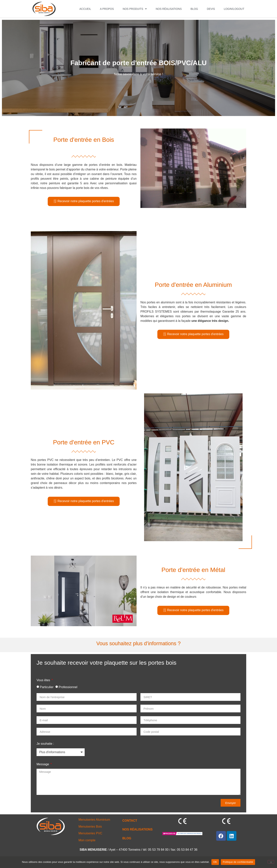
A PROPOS (107, 9)
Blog (194, 9)
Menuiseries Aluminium (94, 820)
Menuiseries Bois (90, 827)
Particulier (47, 687)
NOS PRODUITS (135, 9)
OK (215, 862)
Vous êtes (44, 680)
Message (43, 764)
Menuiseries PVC (90, 833)
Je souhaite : (45, 744)
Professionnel (68, 687)
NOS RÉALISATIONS (169, 9)
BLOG (127, 838)
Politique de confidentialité (238, 862)
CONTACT (130, 821)
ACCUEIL (85, 9)
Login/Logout (234, 9)
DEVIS (211, 9)
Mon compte (87, 840)
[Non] (271, 862)
